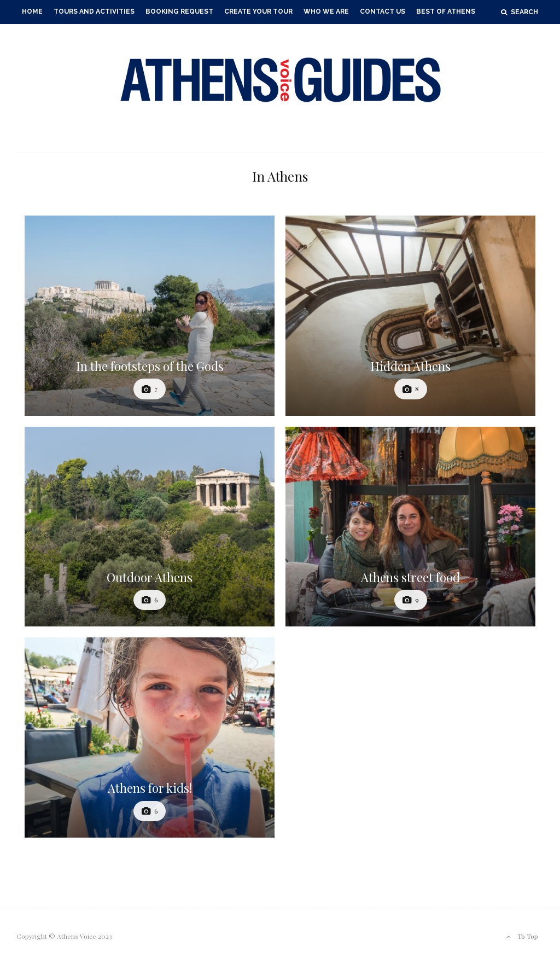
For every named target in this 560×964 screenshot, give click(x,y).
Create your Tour (258, 11)
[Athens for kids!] (150, 737)
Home (32, 11)
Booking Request (179, 11)
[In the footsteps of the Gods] (150, 316)
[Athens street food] (410, 527)
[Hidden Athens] (410, 316)
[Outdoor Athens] (150, 527)
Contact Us (383, 11)
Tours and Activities (94, 11)
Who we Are (326, 11)
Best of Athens (446, 11)
